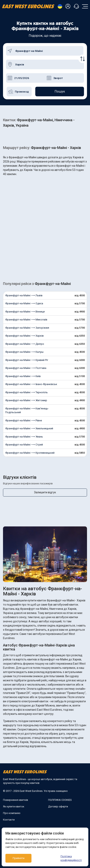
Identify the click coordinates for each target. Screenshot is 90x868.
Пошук (60, 91)
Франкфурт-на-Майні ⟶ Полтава (26, 368)
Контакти (9, 820)
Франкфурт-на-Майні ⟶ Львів (24, 295)
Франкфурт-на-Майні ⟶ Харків (24, 336)
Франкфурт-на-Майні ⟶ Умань (24, 437)
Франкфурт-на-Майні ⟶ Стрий (24, 445)
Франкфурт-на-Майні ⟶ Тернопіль (26, 392)
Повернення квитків (16, 800)
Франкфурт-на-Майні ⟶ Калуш (24, 352)
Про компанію (12, 813)
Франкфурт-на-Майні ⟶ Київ (23, 376)
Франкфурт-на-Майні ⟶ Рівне (24, 420)
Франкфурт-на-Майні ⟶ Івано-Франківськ (31, 384)
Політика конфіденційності (71, 858)
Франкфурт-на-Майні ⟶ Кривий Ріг (27, 360)
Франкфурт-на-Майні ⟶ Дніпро (25, 344)
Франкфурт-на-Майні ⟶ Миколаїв (26, 320)
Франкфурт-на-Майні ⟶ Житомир (26, 400)
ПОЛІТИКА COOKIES (60, 800)
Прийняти (19, 858)
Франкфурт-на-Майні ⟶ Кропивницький (30, 453)
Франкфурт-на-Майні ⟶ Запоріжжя (27, 328)
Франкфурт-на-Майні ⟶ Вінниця (25, 312)
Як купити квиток (14, 806)
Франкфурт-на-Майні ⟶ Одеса (24, 303)
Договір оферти (58, 806)
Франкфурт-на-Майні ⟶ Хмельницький (29, 428)
